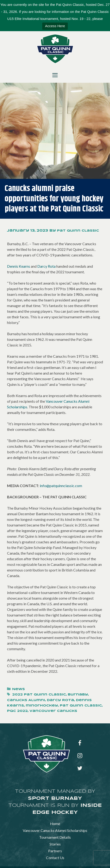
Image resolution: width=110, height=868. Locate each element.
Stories (55, 844)
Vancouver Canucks (53, 711)
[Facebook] (80, 743)
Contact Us (55, 858)
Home (55, 824)
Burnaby (78, 695)
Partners (55, 851)
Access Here (55, 26)
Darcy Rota (46, 266)
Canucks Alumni (26, 700)
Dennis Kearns (19, 266)
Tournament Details (55, 837)
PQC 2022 (17, 711)
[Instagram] (80, 756)
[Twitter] (80, 769)
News (19, 689)
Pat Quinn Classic (81, 706)
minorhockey (42, 706)
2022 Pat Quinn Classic (39, 695)
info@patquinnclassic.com (61, 486)
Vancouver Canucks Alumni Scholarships (55, 830)
